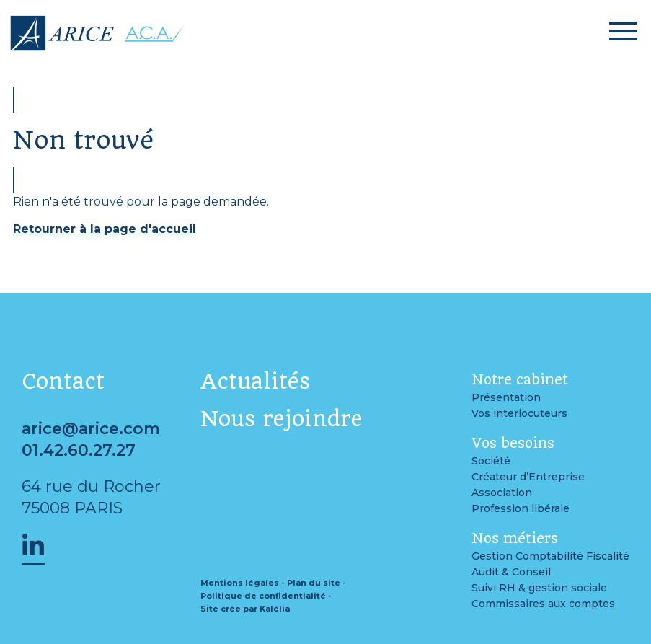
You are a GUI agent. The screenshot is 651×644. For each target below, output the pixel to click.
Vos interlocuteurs (519, 413)
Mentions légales (240, 583)
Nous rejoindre (282, 419)
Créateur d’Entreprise (528, 477)
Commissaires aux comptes (543, 604)
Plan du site (314, 583)
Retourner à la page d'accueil (105, 229)
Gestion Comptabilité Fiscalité (550, 556)
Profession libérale (521, 508)
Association (502, 493)
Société (491, 461)
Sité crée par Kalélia (245, 609)
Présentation (506, 397)
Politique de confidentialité (263, 596)
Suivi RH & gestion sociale (539, 588)
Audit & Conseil (511, 572)
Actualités (255, 381)
